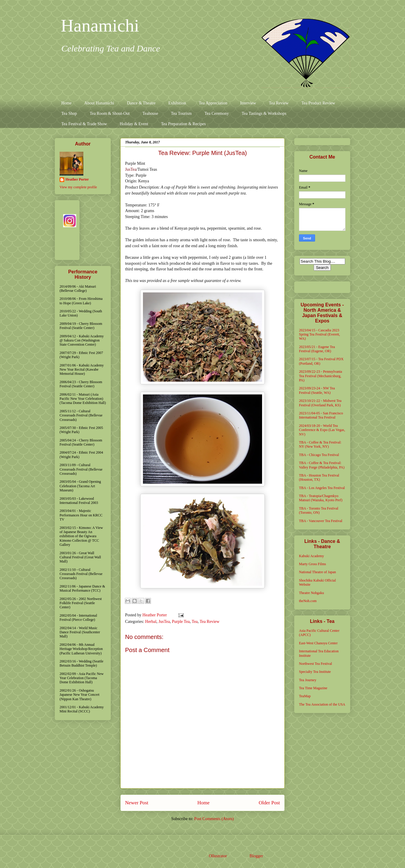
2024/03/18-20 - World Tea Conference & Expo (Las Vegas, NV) (322, 430)
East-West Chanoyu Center (318, 643)
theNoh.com (308, 601)
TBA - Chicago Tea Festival (319, 455)
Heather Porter (155, 615)
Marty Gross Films (313, 564)
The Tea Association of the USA (322, 704)
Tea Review (279, 103)
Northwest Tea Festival (316, 664)
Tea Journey (308, 680)
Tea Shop (69, 113)
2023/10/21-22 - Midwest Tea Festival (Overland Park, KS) (320, 403)
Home (66, 103)
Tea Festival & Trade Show (84, 124)
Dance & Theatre (141, 103)
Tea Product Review (318, 103)
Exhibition (177, 103)
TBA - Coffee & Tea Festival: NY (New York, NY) (320, 444)
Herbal (151, 622)
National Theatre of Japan (317, 572)
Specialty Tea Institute (315, 672)
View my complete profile (78, 187)
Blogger (256, 856)
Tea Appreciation (213, 103)
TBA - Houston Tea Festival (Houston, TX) (319, 477)
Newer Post (137, 803)
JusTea (131, 169)
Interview (248, 103)
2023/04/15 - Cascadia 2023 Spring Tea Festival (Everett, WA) (320, 334)
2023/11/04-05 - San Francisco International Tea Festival (321, 415)
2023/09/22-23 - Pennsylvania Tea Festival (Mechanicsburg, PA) (321, 376)
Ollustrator (218, 856)
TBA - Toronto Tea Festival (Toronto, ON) (319, 510)
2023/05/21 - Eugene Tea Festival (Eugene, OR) (317, 349)
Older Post (269, 803)
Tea (195, 622)
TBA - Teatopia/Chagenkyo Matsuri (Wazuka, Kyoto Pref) (321, 498)
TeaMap (305, 696)
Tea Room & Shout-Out (110, 113)
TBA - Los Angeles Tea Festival (322, 488)
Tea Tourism (181, 113)
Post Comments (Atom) (214, 819)
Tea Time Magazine (313, 688)
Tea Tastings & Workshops (264, 113)
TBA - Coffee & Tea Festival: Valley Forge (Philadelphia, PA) (322, 465)
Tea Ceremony (217, 113)
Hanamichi (100, 26)
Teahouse (150, 113)
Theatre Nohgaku (311, 593)
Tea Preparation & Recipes (183, 124)
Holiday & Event (134, 124)
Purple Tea (181, 622)
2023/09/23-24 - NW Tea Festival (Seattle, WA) (317, 390)
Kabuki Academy (311, 556)
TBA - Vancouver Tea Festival (321, 521)
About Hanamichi (99, 103)
